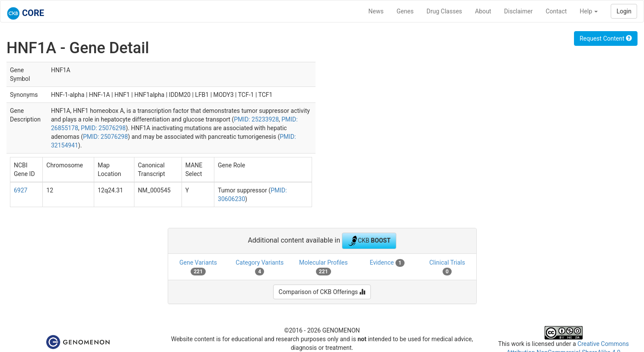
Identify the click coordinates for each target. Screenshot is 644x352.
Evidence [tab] (387, 263)
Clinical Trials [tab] (447, 267)
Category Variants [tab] (260, 267)
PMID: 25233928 (256, 119)
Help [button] (589, 11)
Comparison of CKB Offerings (322, 292)
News (376, 11)
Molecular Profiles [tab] (324, 267)
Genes (405, 11)
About (483, 11)
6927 (21, 190)
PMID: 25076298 (103, 128)
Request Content (606, 38)
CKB (369, 241)
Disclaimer (518, 11)
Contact (556, 11)
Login (624, 11)
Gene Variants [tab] (198, 267)
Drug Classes (444, 11)
